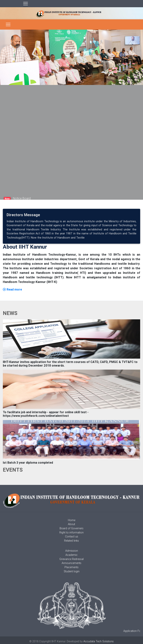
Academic (71, 555)
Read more (12, 289)
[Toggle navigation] (26, 4)
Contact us (72, 536)
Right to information (71, 532)
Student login (72, 571)
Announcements (71, 563)
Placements (71, 567)
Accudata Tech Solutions (99, 641)
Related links (71, 541)
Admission (72, 551)
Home (72, 520)
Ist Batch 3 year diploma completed (28, 463)
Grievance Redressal (71, 559)
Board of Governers (71, 528)
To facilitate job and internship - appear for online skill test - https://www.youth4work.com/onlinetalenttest (46, 414)
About (71, 524)
